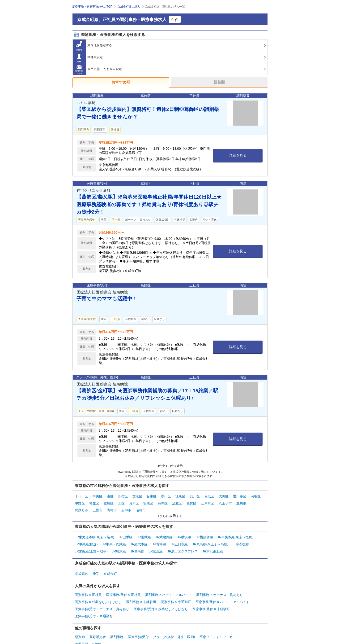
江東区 (180, 496)
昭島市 (141, 508)
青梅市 (112, 508)
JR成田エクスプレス (182, 545)
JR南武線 (144, 533)
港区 (110, 496)
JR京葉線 (156, 545)
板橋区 (148, 502)
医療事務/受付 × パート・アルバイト (223, 593)
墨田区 (166, 496)
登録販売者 (98, 625)
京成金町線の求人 (129, 7)
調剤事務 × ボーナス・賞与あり (220, 587)
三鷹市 (98, 508)
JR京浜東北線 (212, 545)
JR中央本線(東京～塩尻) (235, 533)
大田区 (224, 496)
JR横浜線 (184, 533)
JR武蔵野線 (164, 533)
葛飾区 (191, 502)
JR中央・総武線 (114, 539)
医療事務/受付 (138, 625)
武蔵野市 (81, 508)
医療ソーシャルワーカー (218, 625)
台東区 (152, 496)
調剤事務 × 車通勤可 (176, 593)
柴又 (96, 567)
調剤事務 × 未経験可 (141, 593)
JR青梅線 (159, 539)
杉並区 (94, 502)
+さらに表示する (170, 513)
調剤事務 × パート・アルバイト (169, 587)
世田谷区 (240, 496)
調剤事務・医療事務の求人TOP (92, 7)
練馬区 (163, 502)
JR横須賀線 (204, 533)
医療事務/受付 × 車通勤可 (94, 605)
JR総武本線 (139, 539)
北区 (121, 502)
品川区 (195, 496)
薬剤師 (80, 625)
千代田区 (81, 496)
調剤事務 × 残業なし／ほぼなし (98, 593)
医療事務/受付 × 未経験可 (211, 599)
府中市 (126, 508)
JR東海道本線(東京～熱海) (94, 533)
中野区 (80, 502)
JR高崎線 (137, 545)
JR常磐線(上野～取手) (91, 545)
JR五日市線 (179, 539)
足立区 (177, 502)
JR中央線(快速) (86, 539)
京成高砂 (81, 567)
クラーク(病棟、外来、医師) (174, 625)
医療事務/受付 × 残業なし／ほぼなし (161, 599)
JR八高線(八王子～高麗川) (212, 539)
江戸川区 (208, 502)
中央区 (98, 496)
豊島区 (109, 502)
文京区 (137, 496)
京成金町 (110, 567)
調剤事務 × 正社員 (88, 587)
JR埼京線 (119, 545)
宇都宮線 (243, 539)
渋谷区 (256, 496)
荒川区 (134, 502)
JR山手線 (125, 533)
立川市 (241, 502)
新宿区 (123, 496)
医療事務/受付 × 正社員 (123, 587)
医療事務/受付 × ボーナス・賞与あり (102, 599)
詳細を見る (238, 155)
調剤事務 (117, 625)
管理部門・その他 (88, 631)
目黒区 (209, 496)
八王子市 (225, 502)
